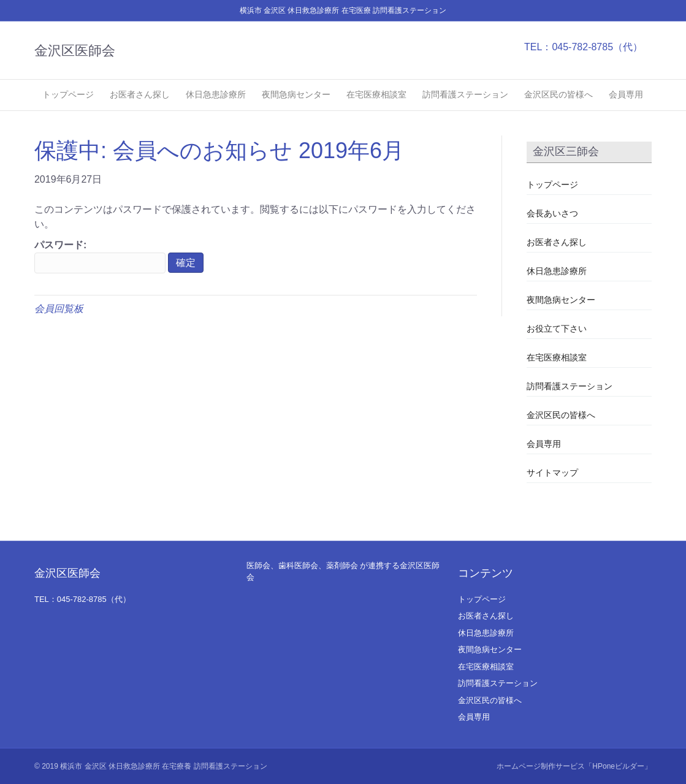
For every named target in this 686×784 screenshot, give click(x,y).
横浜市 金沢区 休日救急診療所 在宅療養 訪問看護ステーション (163, 766)
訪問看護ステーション (465, 94)
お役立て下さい (557, 329)
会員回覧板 (59, 309)
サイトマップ (552, 473)
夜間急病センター (296, 94)
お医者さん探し (140, 94)
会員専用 (626, 94)
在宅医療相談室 (376, 94)
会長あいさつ (552, 213)
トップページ (68, 94)
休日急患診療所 (216, 94)
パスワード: (100, 257)
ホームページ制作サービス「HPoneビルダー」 (574, 766)
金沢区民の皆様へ (558, 94)
